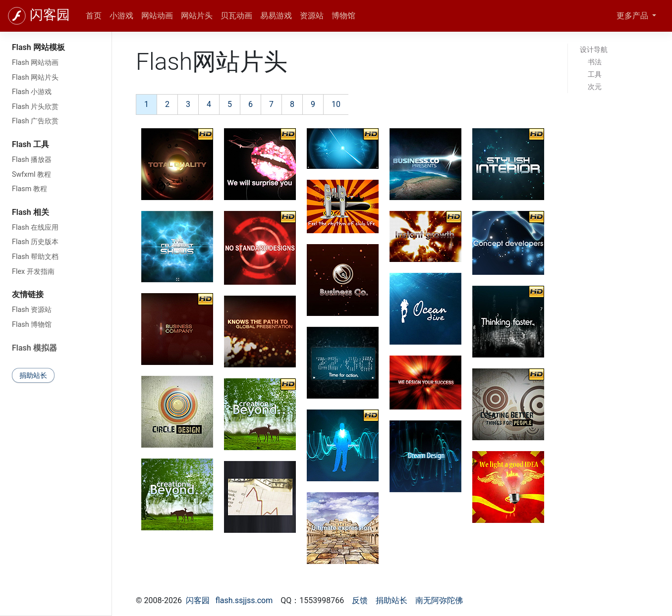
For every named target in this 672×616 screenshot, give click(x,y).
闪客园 (50, 15)
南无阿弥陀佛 (439, 600)
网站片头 (197, 16)
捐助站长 (33, 375)
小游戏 (121, 16)
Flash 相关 (30, 212)
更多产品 (633, 16)
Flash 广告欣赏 (35, 121)
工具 (595, 74)
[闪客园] (17, 16)
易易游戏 (276, 16)
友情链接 (28, 294)
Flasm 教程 (29, 189)
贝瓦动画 (236, 16)
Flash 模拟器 (34, 348)
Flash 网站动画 (35, 63)
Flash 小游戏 (32, 92)
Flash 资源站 (32, 310)
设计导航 (594, 50)
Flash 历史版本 (35, 242)
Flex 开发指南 (33, 272)
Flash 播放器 (32, 160)
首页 (94, 16)
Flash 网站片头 (35, 77)
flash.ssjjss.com (244, 600)
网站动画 (157, 16)
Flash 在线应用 (35, 228)
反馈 (360, 600)
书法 (595, 62)
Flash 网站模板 (38, 47)
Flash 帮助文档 (35, 257)
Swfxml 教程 (31, 175)
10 (336, 104)
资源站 (312, 16)
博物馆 (343, 16)
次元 (595, 87)
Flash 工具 (30, 144)
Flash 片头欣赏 (35, 107)
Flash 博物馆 (32, 325)
